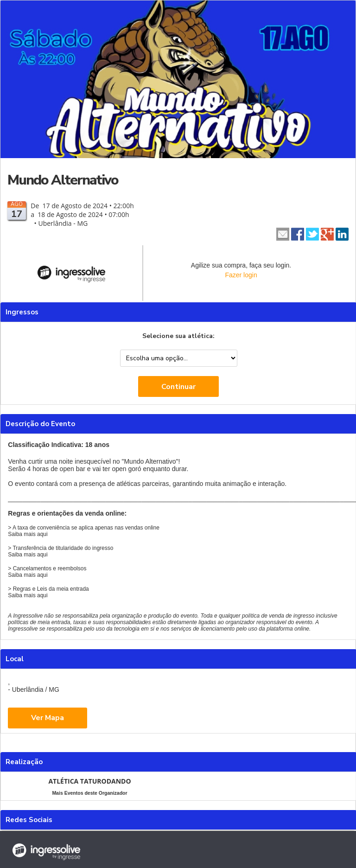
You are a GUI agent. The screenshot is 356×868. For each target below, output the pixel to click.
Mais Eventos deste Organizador (89, 793)
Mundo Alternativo (63, 180)
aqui (42, 534)
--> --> (179, 358)
